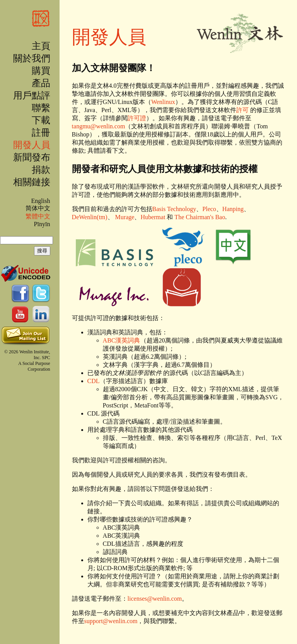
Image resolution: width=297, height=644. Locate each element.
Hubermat (153, 217)
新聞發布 (32, 157)
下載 (41, 120)
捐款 (41, 170)
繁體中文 (38, 216)
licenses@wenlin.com (155, 599)
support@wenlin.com (111, 621)
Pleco (209, 209)
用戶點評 (32, 95)
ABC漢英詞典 (122, 340)
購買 (41, 71)
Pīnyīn (42, 224)
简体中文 (38, 208)
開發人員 (32, 145)
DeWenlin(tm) (90, 217)
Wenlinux (163, 102)
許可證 (137, 118)
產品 (41, 83)
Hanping (233, 209)
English (40, 201)
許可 (242, 110)
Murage (125, 217)
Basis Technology (174, 209)
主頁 (41, 46)
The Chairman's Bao (200, 217)
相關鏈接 (32, 182)
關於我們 (32, 58)
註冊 (41, 133)
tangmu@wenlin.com (99, 126)
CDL (94, 381)
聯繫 (41, 108)
